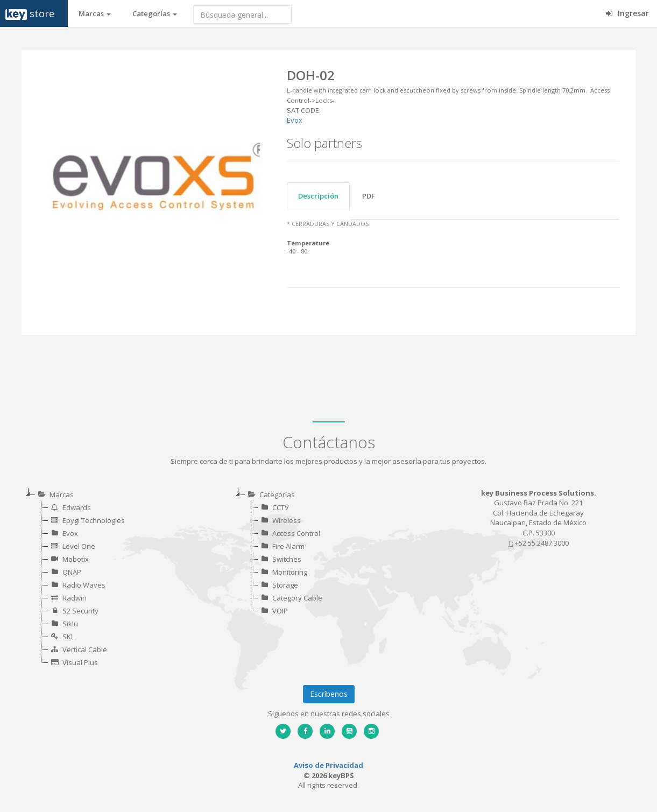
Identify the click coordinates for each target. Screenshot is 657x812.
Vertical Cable (85, 649)
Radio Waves (84, 585)
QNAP (72, 572)
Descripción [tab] (318, 196)
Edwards (77, 507)
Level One (79, 546)
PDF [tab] (369, 196)
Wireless (287, 520)
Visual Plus (80, 662)
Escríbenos (329, 694)
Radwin (75, 598)
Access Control (296, 533)
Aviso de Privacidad (328, 765)
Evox (295, 120)
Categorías (155, 13)
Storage (285, 585)
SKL (68, 637)
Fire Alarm (288, 546)
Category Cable (297, 598)
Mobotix (76, 559)
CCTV (281, 507)
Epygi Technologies (94, 520)
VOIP (280, 611)
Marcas (95, 13)
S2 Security (80, 611)
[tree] (119, 578)
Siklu (70, 624)
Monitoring (290, 572)
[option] (154, 177)
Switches (287, 559)
